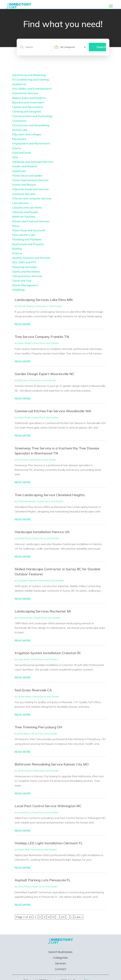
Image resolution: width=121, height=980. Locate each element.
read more (23, 324)
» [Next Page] (72, 917)
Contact (60, 969)
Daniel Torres (25, 538)
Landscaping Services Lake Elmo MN (44, 300)
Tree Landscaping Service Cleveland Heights (50, 495)
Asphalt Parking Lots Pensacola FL (43, 880)
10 (63, 917)
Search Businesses (60, 952)
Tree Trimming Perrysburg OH (38, 727)
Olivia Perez (24, 887)
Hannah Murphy (26, 306)
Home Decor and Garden (49, 306)
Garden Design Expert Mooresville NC (44, 374)
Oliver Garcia (24, 771)
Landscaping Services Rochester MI (43, 611)
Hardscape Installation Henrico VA (42, 532)
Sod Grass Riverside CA (33, 690)
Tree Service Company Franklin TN (42, 337)
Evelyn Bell (23, 850)
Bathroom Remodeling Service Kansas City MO (52, 764)
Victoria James (25, 618)
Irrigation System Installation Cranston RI (48, 653)
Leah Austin (24, 659)
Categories (60, 958)
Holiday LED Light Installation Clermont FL (49, 843)
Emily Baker (24, 734)
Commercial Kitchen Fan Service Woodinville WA (53, 411)
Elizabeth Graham (27, 581)
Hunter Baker (25, 697)
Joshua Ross (24, 812)
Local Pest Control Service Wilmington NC (48, 806)
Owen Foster (24, 417)
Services (60, 964)
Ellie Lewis (23, 380)
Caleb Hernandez (27, 501)
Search (101, 47)
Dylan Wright (24, 343)
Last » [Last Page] (79, 917)
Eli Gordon (23, 460)
